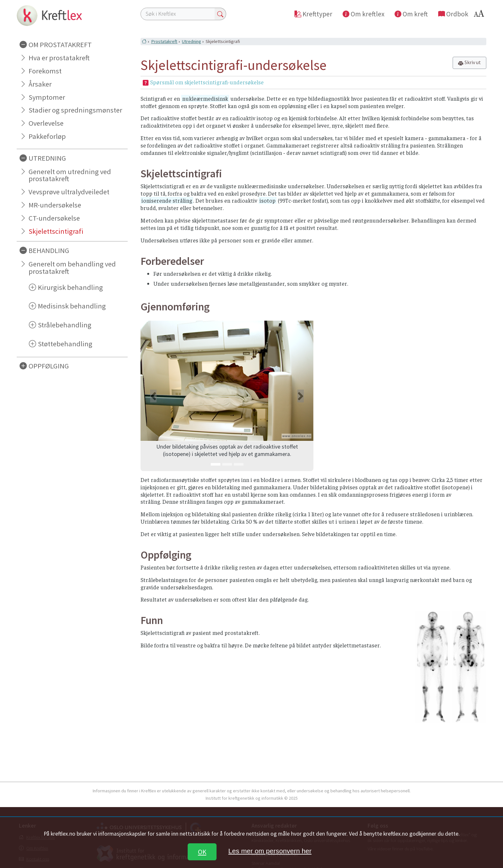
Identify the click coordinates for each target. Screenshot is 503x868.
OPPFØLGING (49, 366)
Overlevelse (46, 123)
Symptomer (47, 97)
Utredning (192, 41)
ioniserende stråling (167, 200)
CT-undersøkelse (54, 218)
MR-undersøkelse (55, 205)
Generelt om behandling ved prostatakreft (72, 268)
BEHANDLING (49, 250)
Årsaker (40, 84)
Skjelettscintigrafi (56, 231)
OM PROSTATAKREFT (60, 45)
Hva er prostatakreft (59, 58)
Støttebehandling (65, 344)
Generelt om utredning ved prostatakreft (70, 175)
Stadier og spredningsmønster (75, 110)
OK (202, 852)
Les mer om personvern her (270, 851)
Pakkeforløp (47, 136)
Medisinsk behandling (72, 306)
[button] (153, 396)
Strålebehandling (65, 325)
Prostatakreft (164, 41)
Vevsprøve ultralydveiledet (69, 192)
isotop (268, 200)
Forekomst (45, 71)
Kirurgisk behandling (70, 287)
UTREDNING (47, 158)
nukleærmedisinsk (205, 98)
